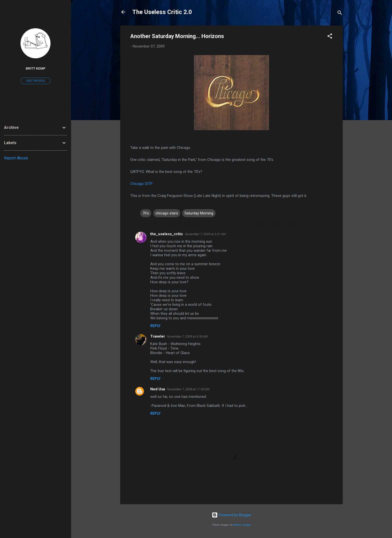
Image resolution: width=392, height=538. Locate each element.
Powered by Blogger (232, 515)
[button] (330, 37)
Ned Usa (158, 389)
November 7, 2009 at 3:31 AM (205, 234)
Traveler (158, 336)
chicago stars (167, 213)
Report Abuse (16, 158)
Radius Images (242, 525)
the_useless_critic (167, 234)
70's (146, 213)
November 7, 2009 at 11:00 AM (188, 389)
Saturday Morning (199, 213)
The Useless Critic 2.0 (162, 12)
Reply (155, 326)
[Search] (340, 14)
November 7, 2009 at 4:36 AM (187, 336)
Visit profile (36, 81)
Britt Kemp (36, 68)
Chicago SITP (141, 184)
